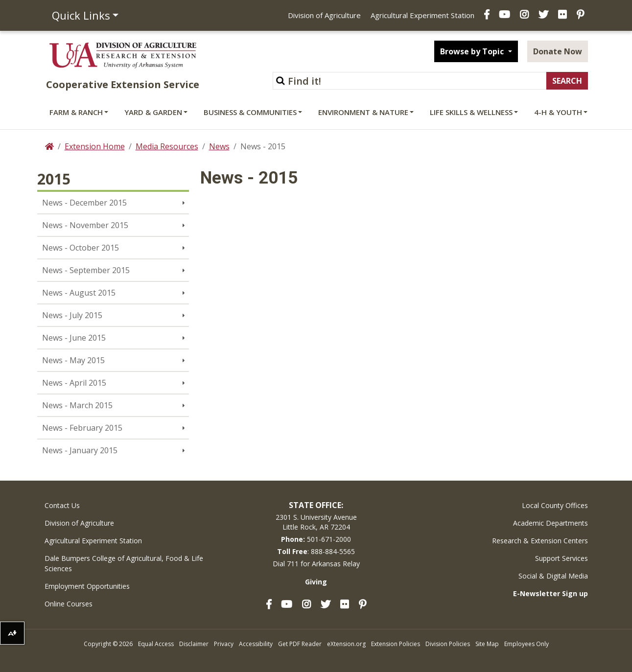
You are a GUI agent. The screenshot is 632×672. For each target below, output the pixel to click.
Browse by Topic (473, 51)
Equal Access (156, 644)
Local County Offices (555, 505)
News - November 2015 (85, 225)
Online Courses (69, 604)
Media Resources (167, 146)
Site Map (487, 644)
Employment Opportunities (87, 586)
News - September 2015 (86, 270)
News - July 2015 (72, 315)
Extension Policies (396, 644)
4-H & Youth (558, 112)
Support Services (562, 558)
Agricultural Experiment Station (422, 15)
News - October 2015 (81, 248)
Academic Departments (550, 523)
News (219, 146)
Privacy (224, 644)
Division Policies (448, 644)
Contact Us (62, 505)
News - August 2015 (79, 293)
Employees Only (527, 644)
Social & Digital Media (553, 576)
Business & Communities (250, 112)
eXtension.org (346, 644)
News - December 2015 (84, 203)
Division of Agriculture (324, 15)
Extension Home (95, 146)
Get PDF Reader (300, 644)
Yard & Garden (153, 112)
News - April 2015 (74, 383)
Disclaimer (194, 644)
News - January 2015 (80, 450)
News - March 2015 (77, 405)
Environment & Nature (363, 112)
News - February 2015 (82, 428)
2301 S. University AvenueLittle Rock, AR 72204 (316, 522)
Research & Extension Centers (540, 541)
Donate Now (558, 51)
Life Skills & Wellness (471, 112)
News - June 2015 (74, 338)
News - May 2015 (73, 360)
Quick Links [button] (81, 15)
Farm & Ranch (76, 112)
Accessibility (256, 644)
